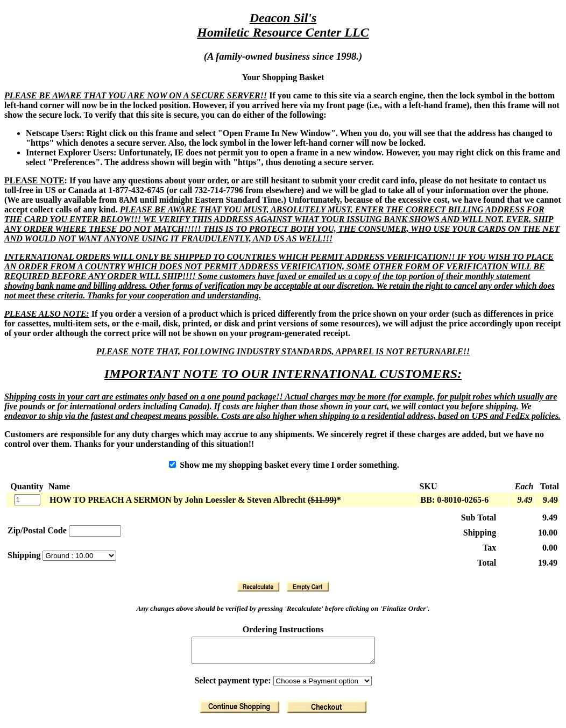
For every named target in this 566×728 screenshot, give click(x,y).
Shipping (25, 555)
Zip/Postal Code (37, 530)
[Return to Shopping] (239, 712)
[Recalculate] (258, 587)
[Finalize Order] (327, 712)
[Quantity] (27, 500)
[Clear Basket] (308, 587)
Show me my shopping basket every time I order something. (284, 465)
